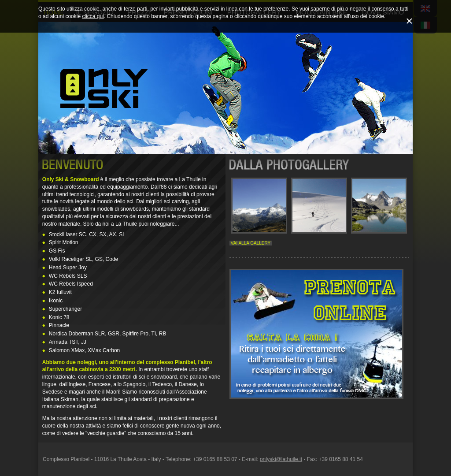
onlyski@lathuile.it (281, 459)
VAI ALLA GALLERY (251, 243)
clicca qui (93, 16)
